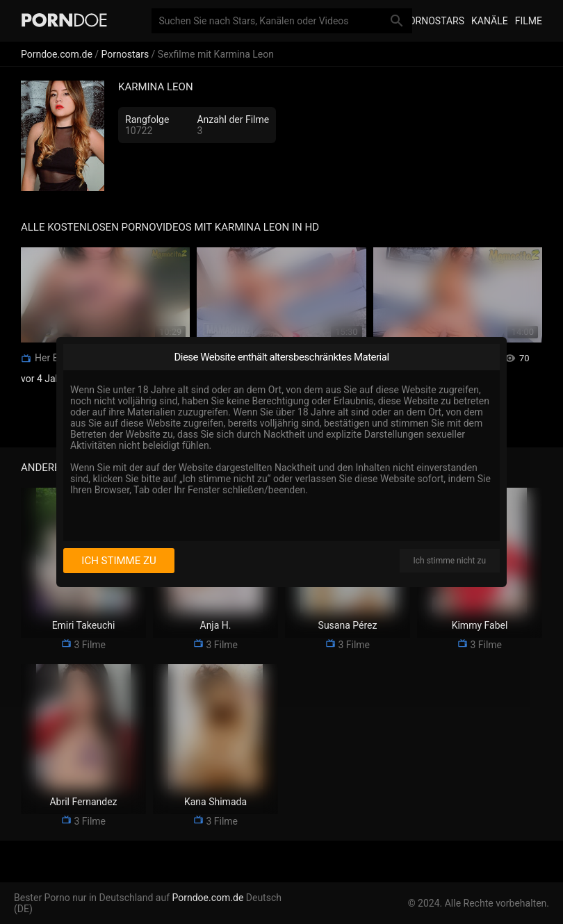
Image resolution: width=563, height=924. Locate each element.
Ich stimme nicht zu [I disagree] (450, 561)
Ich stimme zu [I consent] (119, 561)
